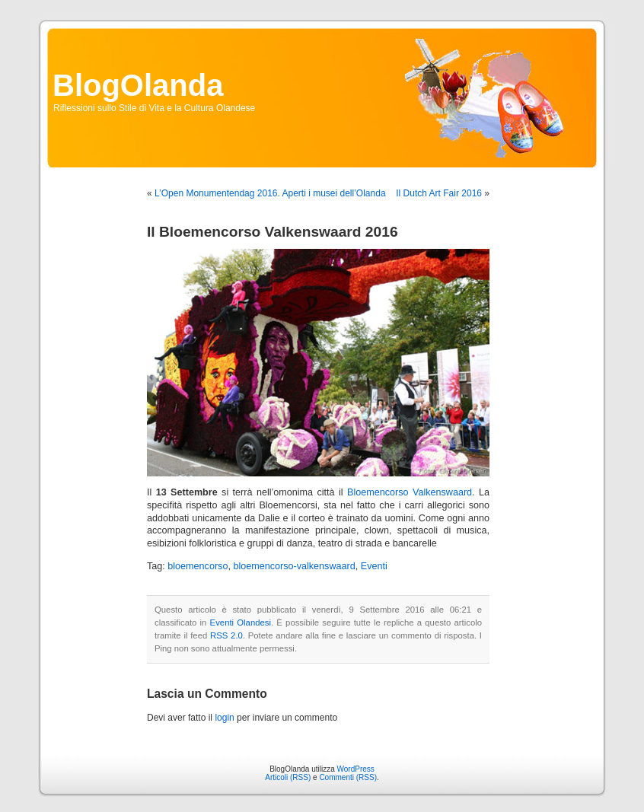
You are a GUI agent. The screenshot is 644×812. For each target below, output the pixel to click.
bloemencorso (198, 566)
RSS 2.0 (226, 635)
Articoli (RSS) (288, 777)
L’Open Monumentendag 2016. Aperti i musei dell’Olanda (270, 193)
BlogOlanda (138, 85)
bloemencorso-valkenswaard (294, 566)
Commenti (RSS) (348, 777)
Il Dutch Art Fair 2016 (439, 193)
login (224, 718)
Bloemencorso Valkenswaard (410, 492)
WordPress (356, 769)
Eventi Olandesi (241, 623)
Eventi (374, 566)
